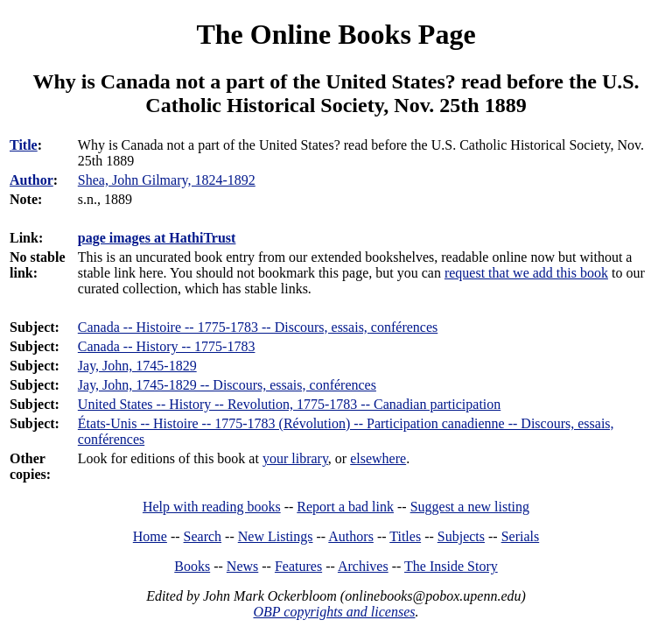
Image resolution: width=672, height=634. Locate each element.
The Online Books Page (336, 34)
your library (295, 458)
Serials (521, 536)
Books (192, 566)
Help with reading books (212, 507)
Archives (363, 566)
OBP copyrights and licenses (334, 612)
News (242, 566)
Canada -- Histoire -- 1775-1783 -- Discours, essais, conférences (258, 327)
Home (150, 536)
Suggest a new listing (470, 507)
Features (298, 566)
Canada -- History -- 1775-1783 (167, 346)
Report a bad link (345, 507)
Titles (405, 536)
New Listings (276, 536)
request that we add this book (526, 273)
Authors (351, 536)
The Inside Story (451, 566)
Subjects (461, 536)
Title (24, 145)
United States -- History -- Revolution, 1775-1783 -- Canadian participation (289, 404)
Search (203, 536)
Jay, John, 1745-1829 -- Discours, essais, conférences (227, 385)
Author (31, 180)
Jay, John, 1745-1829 (137, 366)
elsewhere (378, 458)
